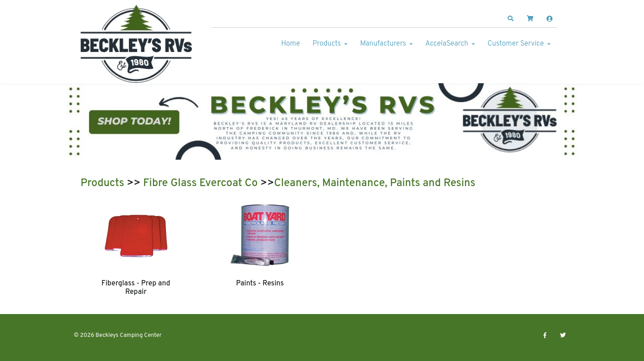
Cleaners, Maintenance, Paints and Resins (375, 183)
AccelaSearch (447, 44)
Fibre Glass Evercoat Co (200, 183)
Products (327, 44)
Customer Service (516, 44)
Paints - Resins (260, 284)
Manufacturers (383, 44)
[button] (511, 19)
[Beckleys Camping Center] (136, 44)
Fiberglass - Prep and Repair (136, 288)
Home (291, 44)
